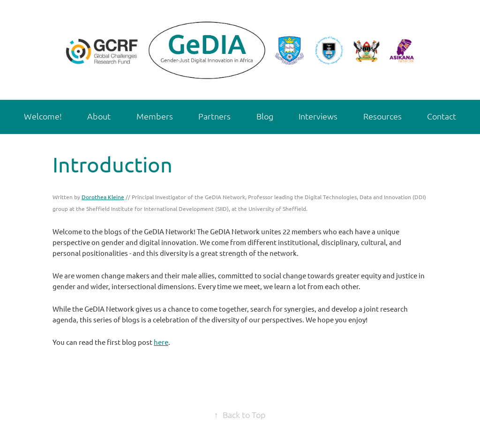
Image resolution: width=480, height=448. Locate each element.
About (99, 116)
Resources (382, 116)
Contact (442, 116)
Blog (265, 116)
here (161, 342)
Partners (214, 116)
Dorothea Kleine (103, 197)
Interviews (318, 116)
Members (155, 116)
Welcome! (43, 116)
